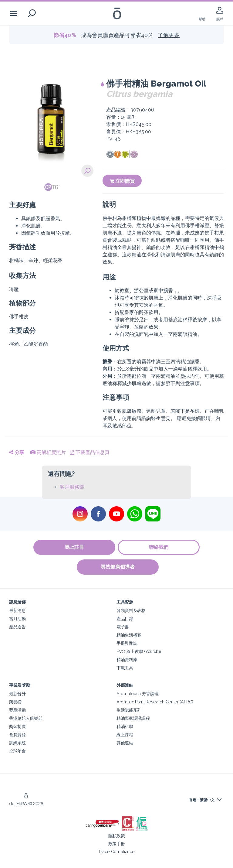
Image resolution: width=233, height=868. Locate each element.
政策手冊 (117, 844)
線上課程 (125, 735)
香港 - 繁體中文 (202, 800)
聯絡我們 (159, 547)
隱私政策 (117, 836)
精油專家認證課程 (133, 718)
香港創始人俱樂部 (26, 718)
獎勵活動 (17, 710)
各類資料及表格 (131, 610)
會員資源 (17, 735)
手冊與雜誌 (127, 643)
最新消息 (17, 610)
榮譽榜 (15, 702)
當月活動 (17, 619)
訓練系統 (17, 743)
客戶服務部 (72, 487)
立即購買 (122, 181)
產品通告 (17, 627)
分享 (17, 452)
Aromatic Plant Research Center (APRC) (155, 702)
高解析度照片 (48, 452)
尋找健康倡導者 (118, 567)
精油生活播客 (129, 635)
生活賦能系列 (129, 710)
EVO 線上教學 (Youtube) (139, 651)
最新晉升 (17, 694)
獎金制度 (17, 726)
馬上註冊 (74, 547)
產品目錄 (125, 619)
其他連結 (125, 743)
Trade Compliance (116, 851)
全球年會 (17, 751)
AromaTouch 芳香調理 (137, 694)
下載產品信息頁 (90, 452)
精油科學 (125, 726)
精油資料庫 (127, 660)
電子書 (123, 627)
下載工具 (125, 668)
